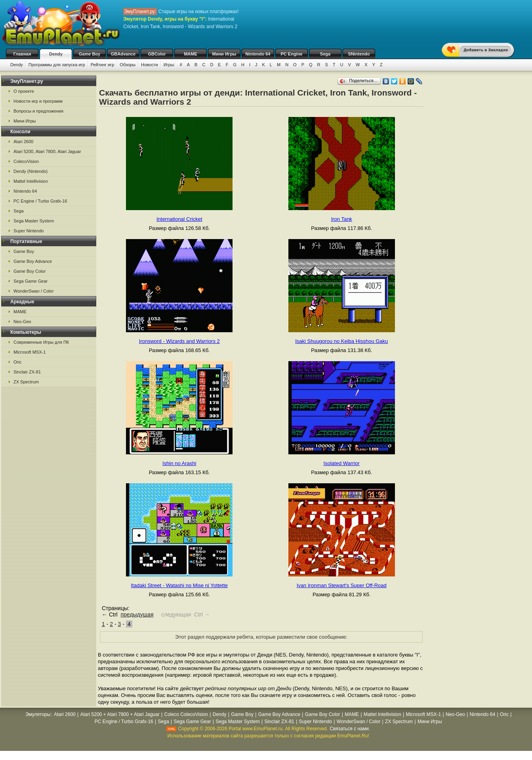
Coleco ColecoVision (186, 714)
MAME (191, 54)
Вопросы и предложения (38, 111)
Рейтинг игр (103, 65)
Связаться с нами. (350, 729)
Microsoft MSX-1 (30, 352)
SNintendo (359, 54)
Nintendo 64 (258, 54)
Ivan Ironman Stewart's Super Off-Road (342, 585)
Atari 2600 (23, 142)
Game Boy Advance (33, 261)
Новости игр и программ (38, 101)
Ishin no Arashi (179, 463)
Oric (17, 362)
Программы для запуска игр (57, 65)
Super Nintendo (29, 231)
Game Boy (90, 54)
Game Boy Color (30, 271)
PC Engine (291, 54)
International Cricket (179, 219)
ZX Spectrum (26, 382)
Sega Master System (34, 221)
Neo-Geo (22, 322)
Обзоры (128, 65)
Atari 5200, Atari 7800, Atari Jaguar (47, 151)
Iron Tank (342, 219)
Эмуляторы (38, 714)
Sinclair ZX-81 (27, 372)
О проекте (24, 91)
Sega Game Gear (31, 281)
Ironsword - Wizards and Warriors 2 (179, 341)
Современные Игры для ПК (41, 342)
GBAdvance (123, 54)
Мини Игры (224, 54)
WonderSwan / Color (33, 291)
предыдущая (137, 615)
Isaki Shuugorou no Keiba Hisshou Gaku (341, 341)
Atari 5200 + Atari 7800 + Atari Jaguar (120, 714)
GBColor (157, 54)
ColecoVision (26, 161)
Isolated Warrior (342, 463)
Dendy (56, 54)
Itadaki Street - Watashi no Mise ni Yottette (179, 585)
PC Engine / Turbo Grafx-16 (40, 201)
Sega (325, 54)
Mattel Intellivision (31, 181)
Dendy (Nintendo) (31, 171)
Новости (150, 65)
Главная (22, 54)
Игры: (169, 65)
